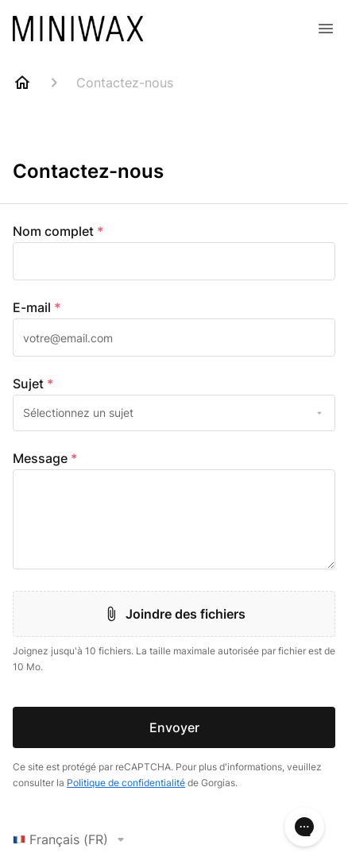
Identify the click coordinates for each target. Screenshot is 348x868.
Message (45, 458)
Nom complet (58, 231)
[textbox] (174, 261)
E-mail (37, 307)
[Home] (22, 83)
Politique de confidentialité (126, 783)
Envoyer (174, 727)
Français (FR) (72, 839)
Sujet (33, 384)
